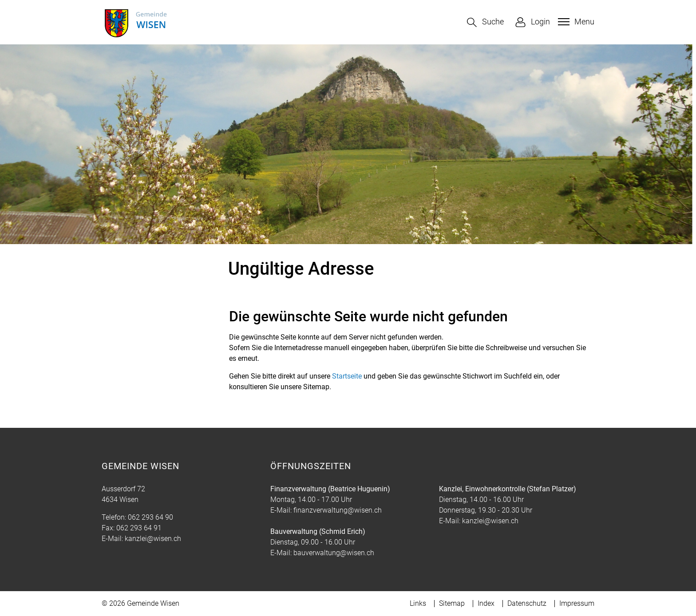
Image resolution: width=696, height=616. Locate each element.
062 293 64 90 (150, 517)
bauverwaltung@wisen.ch (334, 553)
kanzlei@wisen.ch (153, 539)
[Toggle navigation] (575, 22)
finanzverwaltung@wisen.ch (338, 510)
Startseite (347, 376)
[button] (485, 22)
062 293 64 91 (139, 528)
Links (418, 603)
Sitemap (452, 603)
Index (486, 603)
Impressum (577, 603)
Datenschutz (527, 603)
